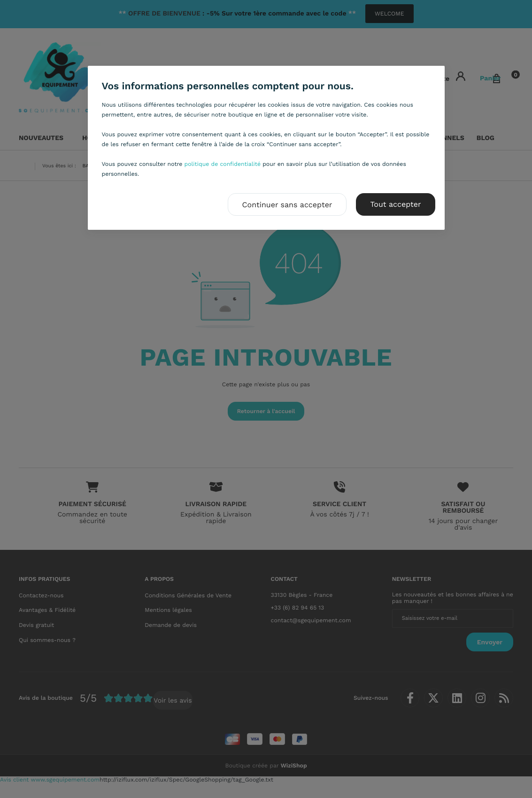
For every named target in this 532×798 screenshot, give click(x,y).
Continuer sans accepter (287, 205)
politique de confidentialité (223, 164)
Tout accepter (395, 204)
